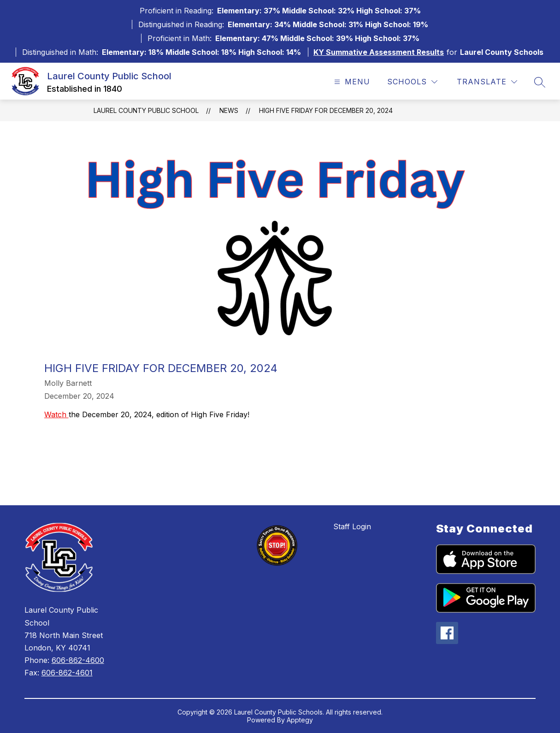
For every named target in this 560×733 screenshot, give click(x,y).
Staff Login (352, 526)
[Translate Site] (487, 82)
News (229, 110)
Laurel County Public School (146, 110)
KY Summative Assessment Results (379, 52)
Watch (56, 414)
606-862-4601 (67, 673)
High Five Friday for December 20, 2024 (326, 110)
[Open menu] (351, 82)
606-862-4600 (78, 660)
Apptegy (300, 720)
